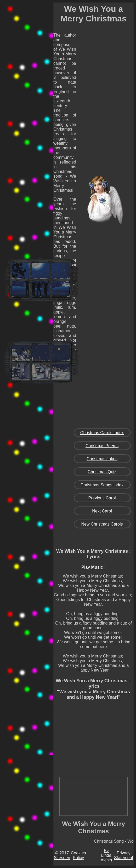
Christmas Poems (102, 446)
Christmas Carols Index (102, 433)
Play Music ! (93, 567)
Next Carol (102, 511)
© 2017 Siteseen (62, 855)
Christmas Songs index (102, 485)
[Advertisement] (41, 85)
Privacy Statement (124, 855)
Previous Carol (102, 498)
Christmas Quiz (102, 472)
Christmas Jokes (102, 459)
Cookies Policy (78, 855)
